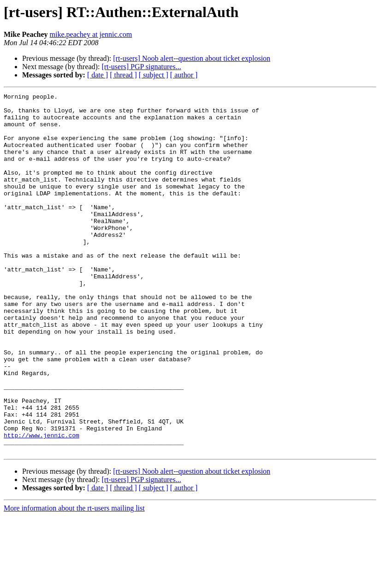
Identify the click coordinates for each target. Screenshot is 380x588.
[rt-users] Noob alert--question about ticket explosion (192, 58)
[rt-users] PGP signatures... (141, 67)
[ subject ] (154, 75)
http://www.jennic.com (42, 504)
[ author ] (184, 75)
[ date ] (98, 75)
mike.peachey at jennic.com (91, 34)
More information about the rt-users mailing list (74, 580)
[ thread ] (123, 75)
